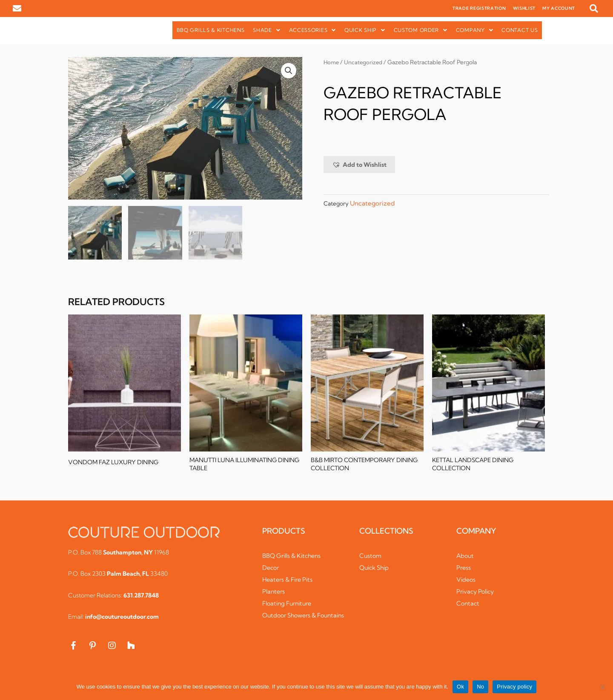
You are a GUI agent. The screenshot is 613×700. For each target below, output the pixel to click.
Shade (266, 30)
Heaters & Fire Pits (290, 582)
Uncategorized (365, 62)
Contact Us (520, 30)
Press (464, 570)
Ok (460, 687)
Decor (271, 570)
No (480, 687)
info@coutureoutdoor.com (122, 620)
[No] (602, 687)
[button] (594, 9)
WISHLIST (524, 8)
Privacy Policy (477, 594)
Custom (371, 559)
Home (332, 62)
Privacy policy (514, 687)
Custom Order (421, 30)
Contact (468, 606)
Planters (274, 594)
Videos (467, 582)
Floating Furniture (290, 606)
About (466, 559)
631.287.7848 (141, 598)
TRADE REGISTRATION (479, 8)
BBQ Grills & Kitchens (211, 30)
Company (475, 30)
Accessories (312, 30)
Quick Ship (365, 30)
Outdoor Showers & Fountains (292, 622)
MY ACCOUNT (559, 8)
